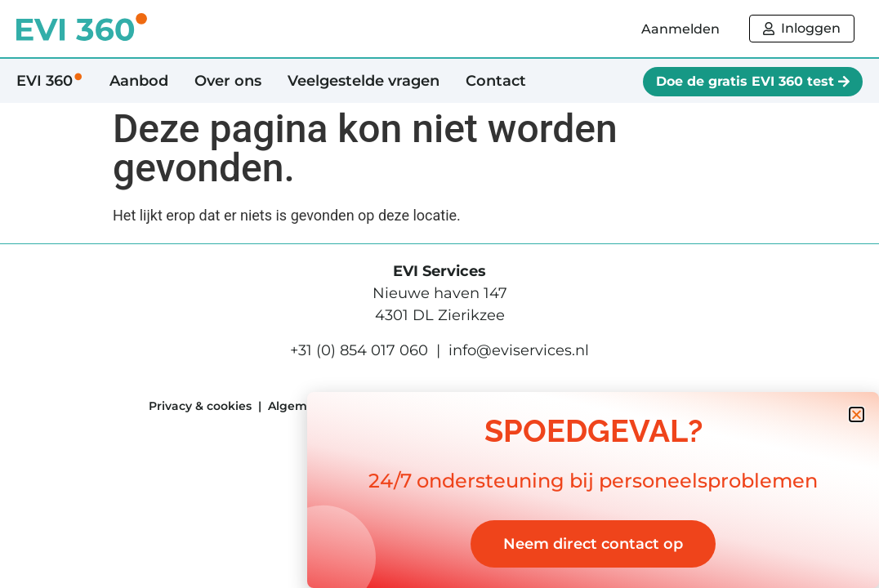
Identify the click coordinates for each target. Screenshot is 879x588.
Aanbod (139, 81)
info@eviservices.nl (519, 350)
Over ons (228, 81)
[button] (857, 414)
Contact (496, 81)
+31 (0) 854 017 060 (359, 350)
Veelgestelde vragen (364, 81)
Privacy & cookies (200, 406)
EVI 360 (50, 81)
